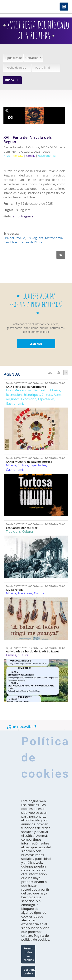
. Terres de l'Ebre (30, 242)
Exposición (29, 399)
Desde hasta (36, 383)
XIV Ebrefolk (14, 590)
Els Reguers (35, 238)
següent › (66, 372)
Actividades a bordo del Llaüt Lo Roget (32, 651)
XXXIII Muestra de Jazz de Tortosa (29, 462)
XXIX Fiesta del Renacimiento (26, 387)
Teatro (44, 390)
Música (55, 390)
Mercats (20, 390)
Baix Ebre (10, 242)
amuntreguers (23, 216)
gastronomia (54, 238)
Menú (64, 7)
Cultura (47, 395)
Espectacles (46, 399)
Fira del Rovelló (14, 238)
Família (33, 390)
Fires (9, 390)
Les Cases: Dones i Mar (22, 528)
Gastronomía (15, 403)
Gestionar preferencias (30, 971)
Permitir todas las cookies (29, 954)
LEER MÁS (36, 344)
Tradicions (13, 532)
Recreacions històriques (23, 395)
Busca (10, 80)
